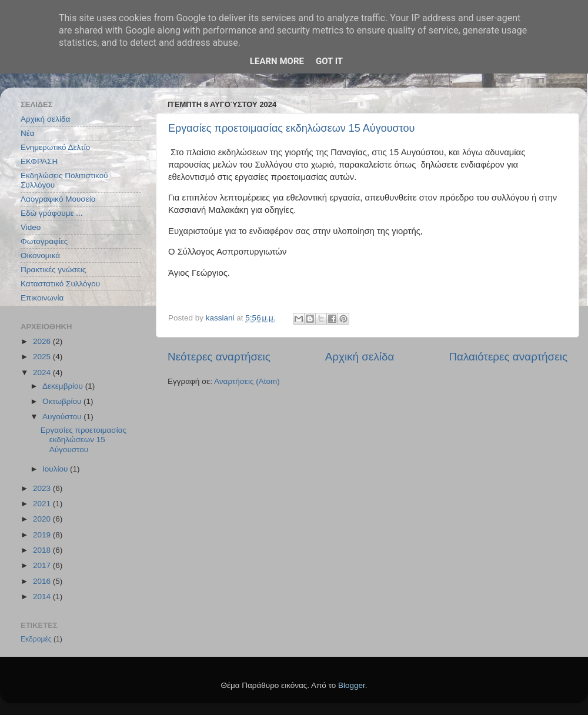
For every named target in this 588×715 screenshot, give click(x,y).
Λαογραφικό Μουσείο (58, 199)
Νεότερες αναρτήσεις (219, 357)
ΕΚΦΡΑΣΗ (39, 161)
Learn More (277, 61)
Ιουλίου (56, 469)
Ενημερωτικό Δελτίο (55, 147)
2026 (43, 341)
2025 (43, 357)
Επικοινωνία (42, 298)
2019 (43, 535)
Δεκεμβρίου (64, 386)
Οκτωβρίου (63, 401)
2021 (43, 504)
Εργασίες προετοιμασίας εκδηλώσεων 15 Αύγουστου (291, 128)
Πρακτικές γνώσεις (53, 270)
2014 (43, 597)
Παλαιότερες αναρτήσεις (508, 357)
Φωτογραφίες (44, 241)
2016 (43, 581)
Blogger (352, 685)
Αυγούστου (63, 417)
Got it (329, 61)
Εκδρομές (36, 639)
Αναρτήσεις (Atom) (247, 381)
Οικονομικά (40, 255)
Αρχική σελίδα (360, 357)
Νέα (28, 133)
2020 (43, 519)
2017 (43, 565)
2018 (43, 550)
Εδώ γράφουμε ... (52, 213)
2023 (43, 488)
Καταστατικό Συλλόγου (60, 284)
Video (31, 227)
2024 (43, 372)
